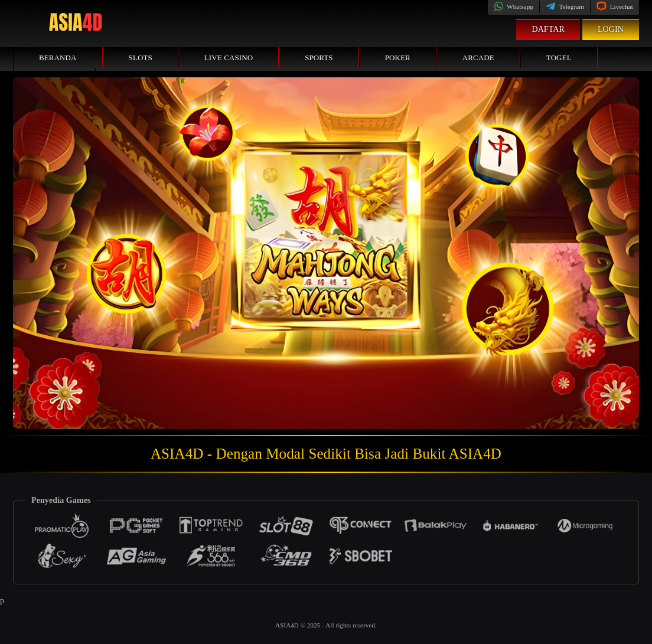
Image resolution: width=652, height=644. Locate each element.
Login (611, 29)
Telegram (565, 6)
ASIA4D (288, 625)
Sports (319, 58)
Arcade (478, 58)
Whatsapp (514, 6)
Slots (141, 58)
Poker (398, 58)
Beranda (58, 58)
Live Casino (229, 58)
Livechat (615, 6)
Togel (559, 58)
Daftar (548, 29)
